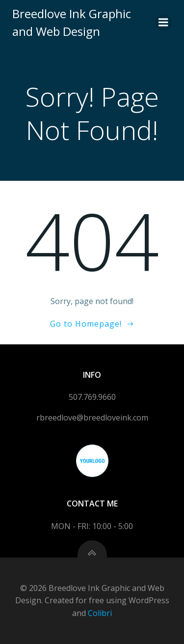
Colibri (100, 613)
